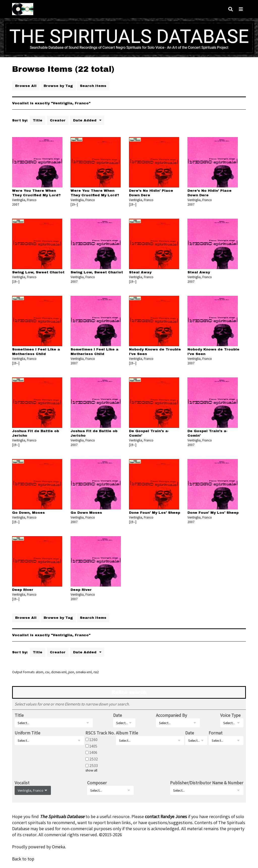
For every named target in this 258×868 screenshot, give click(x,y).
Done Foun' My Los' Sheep (155, 513)
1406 (93, 752)
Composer (97, 783)
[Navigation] (241, 9)
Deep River (23, 590)
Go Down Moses (86, 513)
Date (118, 715)
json (71, 672)
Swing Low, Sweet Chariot (38, 272)
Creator (58, 120)
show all (91, 770)
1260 (93, 740)
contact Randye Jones (166, 816)
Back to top (23, 859)
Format (216, 733)
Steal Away (140, 272)
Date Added (85, 120)
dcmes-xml (59, 672)
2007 (16, 204)
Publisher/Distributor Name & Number (207, 783)
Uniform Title (27, 733)
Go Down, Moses (28, 513)
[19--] (74, 204)
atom (40, 672)
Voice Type (230, 715)
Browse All (26, 86)
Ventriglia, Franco (24, 200)
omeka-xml (84, 672)
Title (38, 120)
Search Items (93, 86)
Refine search (129, 692)
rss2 (96, 672)
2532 (94, 759)
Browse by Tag (58, 86)
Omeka (58, 847)
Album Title (127, 733)
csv (47, 672)
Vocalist (22, 783)
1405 (93, 746)
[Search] (231, 9)
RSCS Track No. (100, 733)
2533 (94, 765)
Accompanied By (171, 715)
